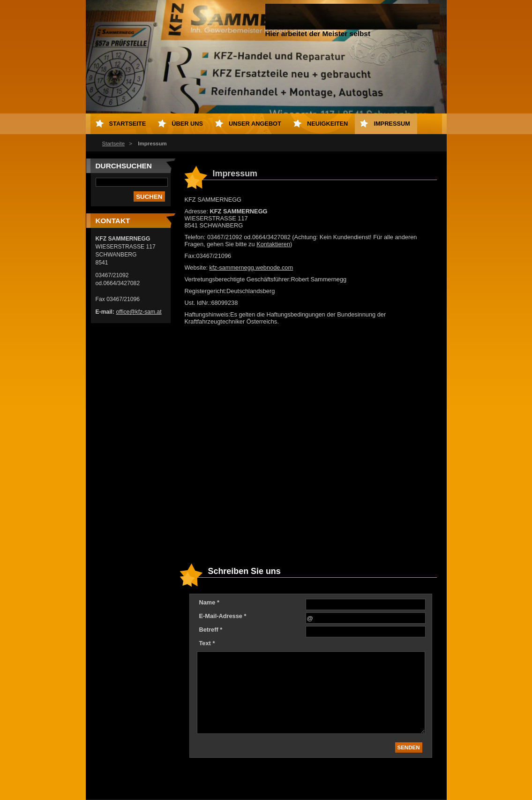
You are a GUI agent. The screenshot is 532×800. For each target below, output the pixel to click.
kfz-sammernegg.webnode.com (251, 268)
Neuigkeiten (327, 124)
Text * (207, 643)
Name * (209, 602)
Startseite (114, 143)
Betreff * (211, 630)
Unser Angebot (255, 124)
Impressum (392, 124)
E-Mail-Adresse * (223, 616)
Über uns (187, 124)
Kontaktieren (273, 244)
